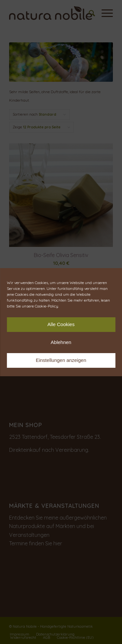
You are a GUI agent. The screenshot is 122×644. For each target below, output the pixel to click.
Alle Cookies (61, 324)
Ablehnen (61, 342)
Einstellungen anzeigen (61, 360)
